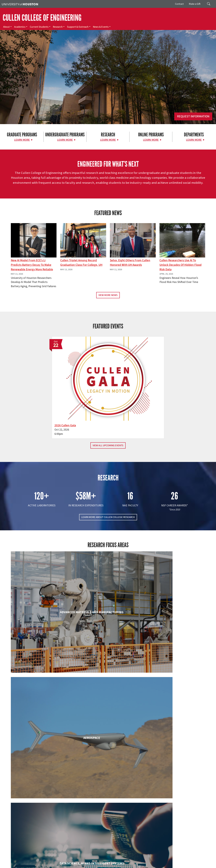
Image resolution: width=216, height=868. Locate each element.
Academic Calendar (69, 859)
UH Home (54, 859)
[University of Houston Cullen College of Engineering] (37, 819)
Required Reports (96, 862)
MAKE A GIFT (175, 817)
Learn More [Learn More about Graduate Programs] (22, 140)
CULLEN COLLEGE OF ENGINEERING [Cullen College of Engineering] (42, 18)
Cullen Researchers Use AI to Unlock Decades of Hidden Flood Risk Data (181, 265)
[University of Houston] (20, 4)
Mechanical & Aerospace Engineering (174, 734)
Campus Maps (86, 859)
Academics (20, 27)
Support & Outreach (78, 27)
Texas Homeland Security (140, 859)
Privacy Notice (23, 862)
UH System (111, 859)
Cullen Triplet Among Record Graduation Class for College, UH (81, 263)
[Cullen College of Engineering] (108, 91)
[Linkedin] (46, 831)
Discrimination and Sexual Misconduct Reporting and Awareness (181, 862)
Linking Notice (8, 862)
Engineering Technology (108, 673)
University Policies (10, 865)
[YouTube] (52, 831)
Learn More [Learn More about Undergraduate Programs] (65, 140)
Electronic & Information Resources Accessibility (128, 862)
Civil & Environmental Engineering (174, 618)
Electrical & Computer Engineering (42, 673)
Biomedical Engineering (42, 618)
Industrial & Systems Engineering (42, 734)
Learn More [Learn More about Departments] (194, 140)
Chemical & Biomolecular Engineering (108, 618)
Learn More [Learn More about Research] (108, 140)
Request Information (193, 116)
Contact (179, 4)
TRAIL (156, 859)
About (6, 27)
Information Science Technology (108, 734)
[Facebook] (22, 831)
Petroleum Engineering (108, 789)
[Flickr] (34, 831)
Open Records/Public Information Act (49, 862)
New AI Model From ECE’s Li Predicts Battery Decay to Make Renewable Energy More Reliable (32, 265)
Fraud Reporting (168, 859)
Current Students (39, 27)
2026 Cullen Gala (92, 385)
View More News (108, 295)
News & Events (101, 27)
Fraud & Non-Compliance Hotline (192, 859)
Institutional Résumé (77, 862)
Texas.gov (122, 859)
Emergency (99, 859)
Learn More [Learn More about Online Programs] (151, 140)
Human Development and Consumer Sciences (174, 676)
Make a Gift (195, 4)
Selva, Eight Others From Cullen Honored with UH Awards (130, 263)
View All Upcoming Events (108, 405)
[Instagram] (40, 831)
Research (58, 27)
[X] (28, 831)
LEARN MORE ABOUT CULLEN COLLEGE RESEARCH (108, 477)
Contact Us (80, 845)
